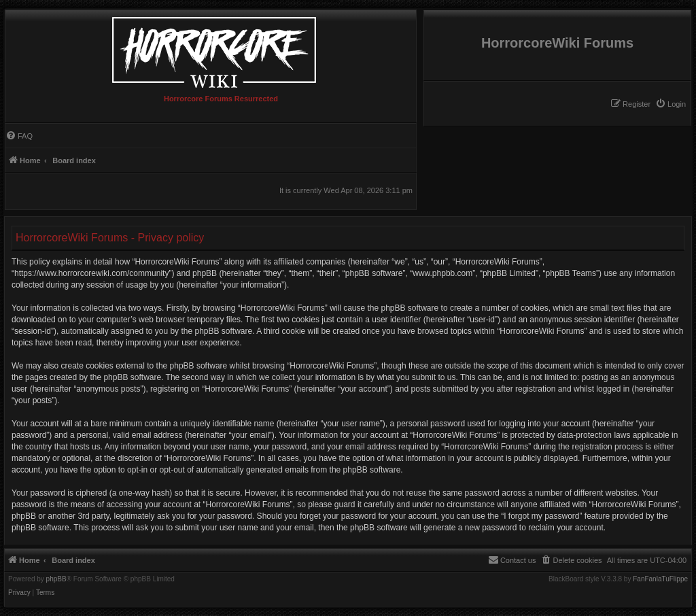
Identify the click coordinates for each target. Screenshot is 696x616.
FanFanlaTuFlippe (660, 579)
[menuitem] (671, 104)
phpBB (56, 579)
